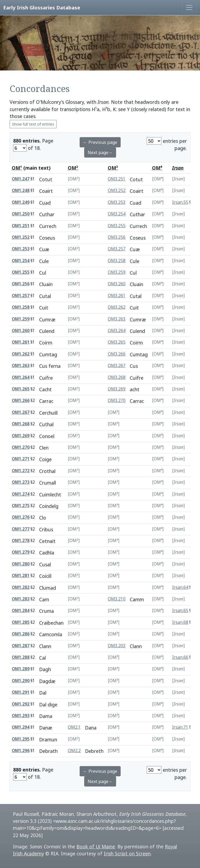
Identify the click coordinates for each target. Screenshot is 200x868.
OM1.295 (21, 739)
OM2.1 (74, 727)
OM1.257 (21, 296)
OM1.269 (21, 436)
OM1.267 (21, 412)
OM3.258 (117, 261)
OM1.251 (21, 226)
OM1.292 (21, 704)
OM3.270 (117, 401)
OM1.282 (21, 587)
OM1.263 (21, 366)
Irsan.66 (180, 657)
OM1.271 (21, 459)
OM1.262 (21, 354)
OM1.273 (21, 482)
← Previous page (100, 142)
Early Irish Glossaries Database (42, 7)
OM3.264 (117, 331)
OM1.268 (21, 424)
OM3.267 (117, 366)
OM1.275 (21, 506)
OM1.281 (21, 576)
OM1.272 (21, 471)
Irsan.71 (180, 727)
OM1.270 (21, 447)
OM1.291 (21, 692)
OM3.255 (117, 226)
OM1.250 (21, 214)
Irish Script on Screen (127, 853)
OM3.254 (117, 214)
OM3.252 (117, 191)
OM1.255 (21, 272)
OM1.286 (21, 634)
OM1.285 (21, 622)
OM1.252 (21, 237)
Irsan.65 (180, 611)
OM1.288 (21, 657)
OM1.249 (21, 202)
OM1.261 (21, 342)
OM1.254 (21, 261)
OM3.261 (117, 296)
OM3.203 (117, 646)
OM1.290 (21, 681)
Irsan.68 (180, 622)
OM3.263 (117, 319)
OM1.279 (21, 552)
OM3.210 (117, 599)
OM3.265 (117, 342)
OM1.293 (21, 716)
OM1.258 (21, 307)
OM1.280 (21, 564)
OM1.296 (21, 751)
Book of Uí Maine (96, 846)
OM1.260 (21, 331)
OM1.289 (21, 669)
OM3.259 (117, 272)
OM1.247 (21, 179)
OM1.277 (21, 529)
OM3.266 (117, 354)
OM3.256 (117, 237)
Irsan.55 (180, 202)
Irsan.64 (180, 587)
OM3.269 (117, 389)
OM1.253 (21, 249)
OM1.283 (21, 599)
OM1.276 (21, 517)
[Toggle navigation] (189, 8)
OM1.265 (21, 389)
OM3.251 (117, 179)
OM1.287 (21, 646)
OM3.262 (117, 307)
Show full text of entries (33, 124)
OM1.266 (21, 401)
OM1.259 (21, 319)
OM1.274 (21, 494)
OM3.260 (117, 284)
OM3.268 (117, 377)
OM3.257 (117, 249)
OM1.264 (21, 377)
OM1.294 (21, 727)
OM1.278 (21, 541)
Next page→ (100, 152)
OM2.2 (74, 751)
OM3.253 (117, 202)
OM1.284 (21, 611)
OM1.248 (21, 191)
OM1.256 (21, 284)
